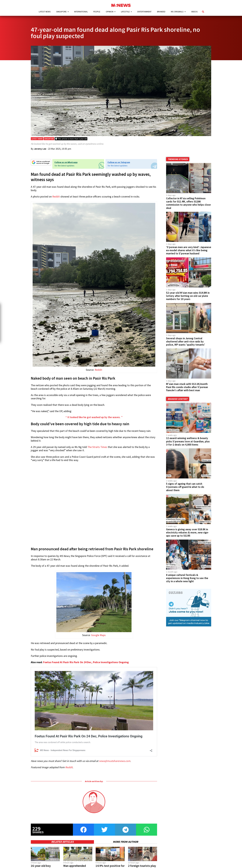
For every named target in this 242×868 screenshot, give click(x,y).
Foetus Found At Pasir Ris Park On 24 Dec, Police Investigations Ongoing (86, 662)
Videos (194, 12)
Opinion (110, 12)
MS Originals (177, 12)
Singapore (61, 12)
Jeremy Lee (40, 149)
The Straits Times (97, 447)
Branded (161, 12)
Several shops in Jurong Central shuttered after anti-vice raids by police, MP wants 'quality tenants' (186, 342)
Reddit (56, 197)
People (97, 12)
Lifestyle (125, 12)
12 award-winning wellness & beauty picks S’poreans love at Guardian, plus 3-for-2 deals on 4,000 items (188, 441)
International (81, 12)
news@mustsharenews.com (115, 761)
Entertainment (144, 12)
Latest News (45, 12)
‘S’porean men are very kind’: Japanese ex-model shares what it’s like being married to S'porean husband (189, 250)
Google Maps (98, 635)
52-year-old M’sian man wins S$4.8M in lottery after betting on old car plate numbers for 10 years (188, 296)
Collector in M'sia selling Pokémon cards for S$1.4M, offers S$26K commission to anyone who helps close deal (188, 203)
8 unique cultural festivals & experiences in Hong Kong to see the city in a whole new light (187, 578)
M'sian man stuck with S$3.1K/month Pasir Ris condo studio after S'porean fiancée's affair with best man (187, 387)
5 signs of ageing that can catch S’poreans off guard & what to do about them (185, 487)
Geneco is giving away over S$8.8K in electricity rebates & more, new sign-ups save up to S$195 (187, 533)
